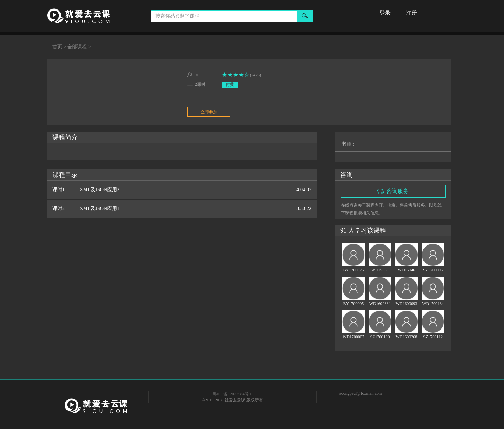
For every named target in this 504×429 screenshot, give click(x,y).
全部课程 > (79, 47)
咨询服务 (393, 191)
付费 (230, 84)
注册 (412, 13)
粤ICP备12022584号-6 (233, 394)
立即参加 (209, 112)
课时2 (182, 209)
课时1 (182, 190)
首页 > (59, 47)
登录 (385, 13)
